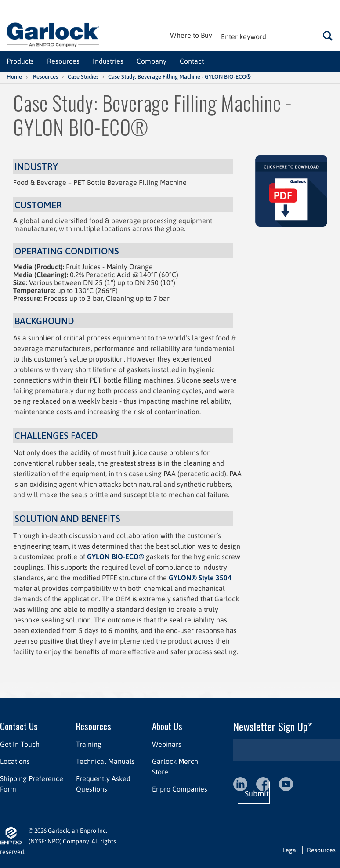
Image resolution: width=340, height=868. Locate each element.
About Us (167, 726)
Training (89, 744)
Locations (15, 761)
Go (328, 36)
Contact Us (19, 726)
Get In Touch (20, 744)
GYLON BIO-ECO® (116, 557)
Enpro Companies (180, 789)
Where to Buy (191, 35)
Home (14, 77)
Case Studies (83, 77)
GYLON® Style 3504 (200, 578)
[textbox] (277, 36)
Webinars (167, 744)
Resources (45, 77)
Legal (290, 850)
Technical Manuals (105, 761)
